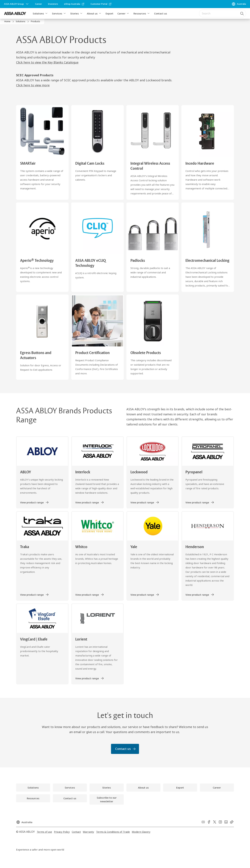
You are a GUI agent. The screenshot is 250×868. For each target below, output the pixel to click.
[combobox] (223, 13)
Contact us (161, 13)
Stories (75, 13)
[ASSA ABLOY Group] (17, 4)
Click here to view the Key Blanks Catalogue (47, 62)
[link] (38, 4)
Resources (140, 13)
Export (109, 13)
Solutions (38, 13)
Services (57, 13)
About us (92, 13)
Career (121, 13)
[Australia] (239, 4)
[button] (46, 13)
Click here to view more (33, 85)
